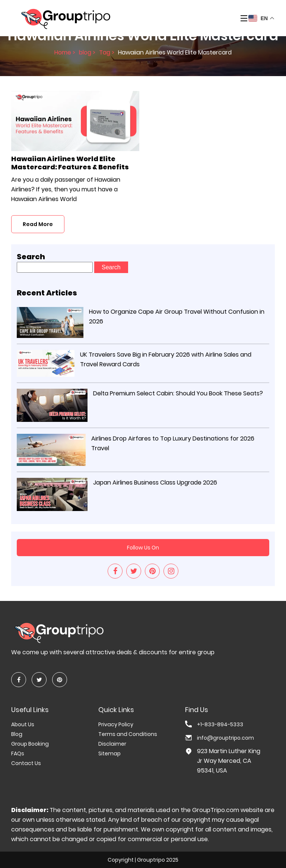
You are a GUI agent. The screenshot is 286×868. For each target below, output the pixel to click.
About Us (23, 724)
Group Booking (30, 744)
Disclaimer (112, 744)
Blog (17, 734)
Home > (65, 52)
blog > (87, 52)
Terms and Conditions (128, 734)
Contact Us (26, 763)
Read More (38, 224)
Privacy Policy (116, 724)
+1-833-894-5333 (220, 724)
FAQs (18, 753)
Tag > (107, 52)
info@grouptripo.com (225, 738)
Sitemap (109, 753)
